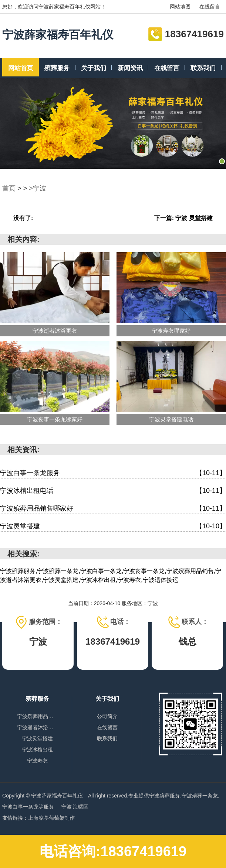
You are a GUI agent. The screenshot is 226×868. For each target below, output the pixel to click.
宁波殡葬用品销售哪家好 (113, 509)
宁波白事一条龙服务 (113, 473)
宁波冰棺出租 (37, 749)
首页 (9, 188)
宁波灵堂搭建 (113, 526)
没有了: (23, 218)
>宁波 (38, 188)
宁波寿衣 (37, 761)
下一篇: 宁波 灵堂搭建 (183, 218)
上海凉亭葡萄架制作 (51, 818)
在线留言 (210, 7)
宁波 (67, 807)
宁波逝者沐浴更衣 (37, 727)
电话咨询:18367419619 (113, 851)
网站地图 (180, 7)
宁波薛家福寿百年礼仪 (58, 35)
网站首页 (21, 68)
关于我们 (94, 68)
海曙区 (81, 807)
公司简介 (107, 716)
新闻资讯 (130, 68)
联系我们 (203, 68)
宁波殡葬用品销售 (37, 716)
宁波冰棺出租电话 (113, 491)
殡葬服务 (57, 68)
